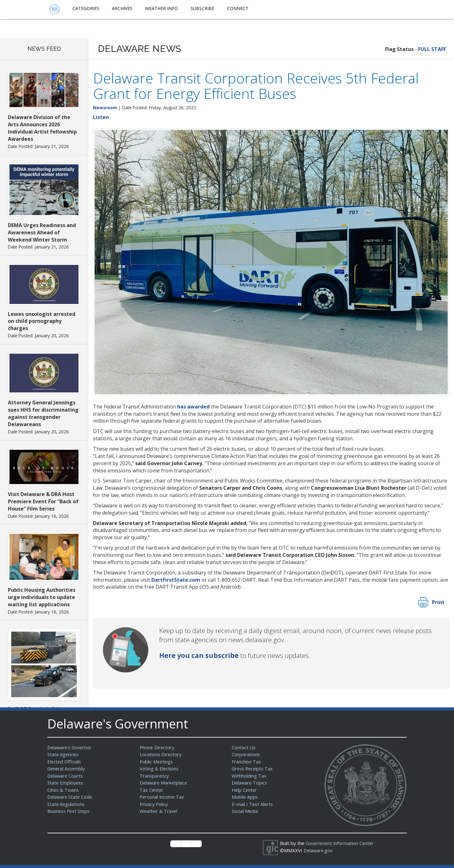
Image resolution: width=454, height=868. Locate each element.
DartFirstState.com (176, 580)
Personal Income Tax (163, 797)
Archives (122, 8)
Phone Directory (157, 747)
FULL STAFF (432, 49)
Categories (86, 8)
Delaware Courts (66, 776)
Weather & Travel (159, 811)
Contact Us (244, 747)
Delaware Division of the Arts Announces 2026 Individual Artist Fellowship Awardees (42, 128)
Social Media (245, 811)
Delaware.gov (319, 850)
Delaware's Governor (70, 747)
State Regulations (67, 804)
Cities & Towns (64, 790)
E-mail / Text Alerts (253, 804)
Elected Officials (65, 762)
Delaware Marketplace (164, 783)
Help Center (245, 790)
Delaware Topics (250, 783)
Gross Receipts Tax (253, 768)
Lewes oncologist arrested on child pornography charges (42, 321)
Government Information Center (341, 843)
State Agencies (64, 754)
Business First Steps (70, 811)
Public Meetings (157, 762)
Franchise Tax (247, 762)
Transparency (155, 776)
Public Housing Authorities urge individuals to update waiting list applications (42, 597)
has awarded (193, 407)
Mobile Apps (245, 797)
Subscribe (202, 8)
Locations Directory (161, 754)
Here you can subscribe (199, 655)
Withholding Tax (249, 776)
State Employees (66, 783)
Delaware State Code (70, 797)
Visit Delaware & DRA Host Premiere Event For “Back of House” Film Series (43, 501)
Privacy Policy (154, 804)
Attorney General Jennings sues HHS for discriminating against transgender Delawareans (43, 413)
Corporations (246, 754)
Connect (238, 8)
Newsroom (105, 108)
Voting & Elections (159, 768)
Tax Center (152, 790)
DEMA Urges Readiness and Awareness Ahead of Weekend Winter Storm (42, 232)
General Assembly (67, 768)
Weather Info (161, 8)
